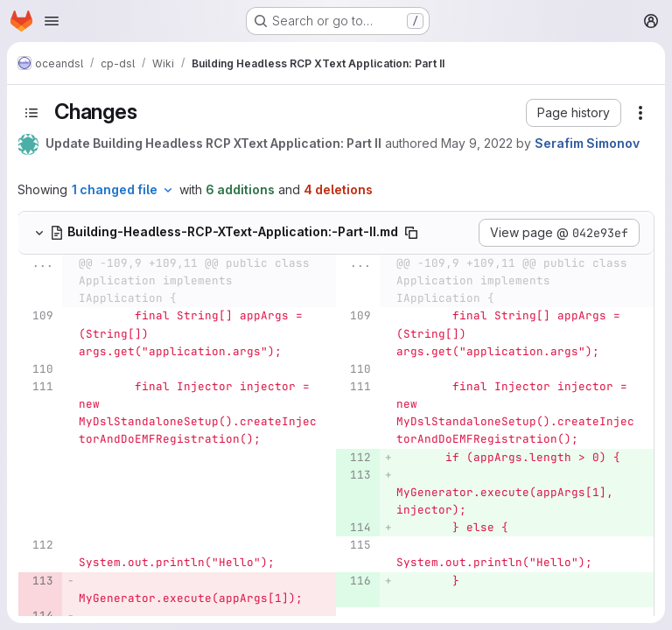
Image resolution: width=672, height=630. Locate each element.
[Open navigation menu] (52, 21)
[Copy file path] (411, 233)
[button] (574, 113)
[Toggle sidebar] (31, 113)
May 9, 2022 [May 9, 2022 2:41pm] (477, 143)
